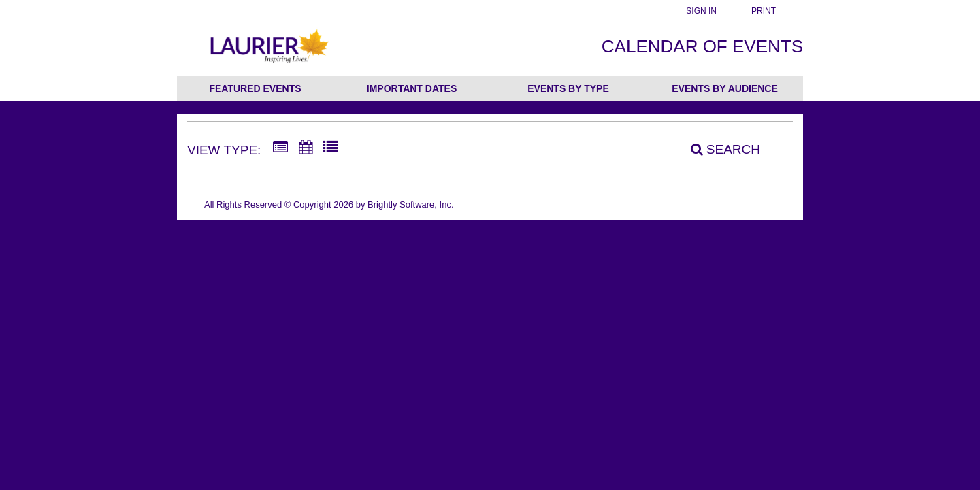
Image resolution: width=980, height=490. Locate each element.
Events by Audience (725, 88)
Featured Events (255, 88)
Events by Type (568, 88)
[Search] (718, 149)
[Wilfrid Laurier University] (268, 53)
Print (764, 11)
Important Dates (412, 88)
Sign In (701, 11)
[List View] (331, 148)
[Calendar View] (306, 148)
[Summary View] (280, 148)
